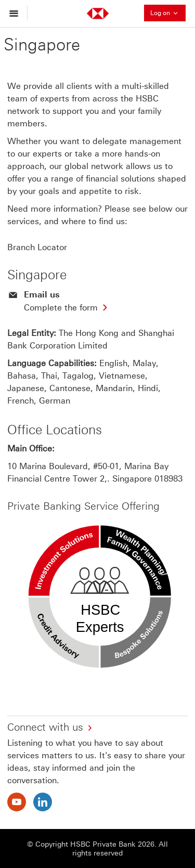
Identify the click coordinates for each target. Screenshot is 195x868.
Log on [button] (168, 13)
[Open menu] (16, 13)
